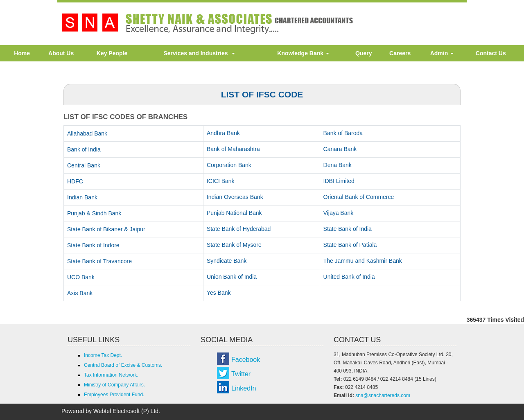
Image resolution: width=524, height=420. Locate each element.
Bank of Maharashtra (233, 149)
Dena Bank (338, 165)
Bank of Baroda (343, 133)
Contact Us (491, 53)
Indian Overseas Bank (235, 197)
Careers (400, 53)
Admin (442, 53)
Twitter (241, 374)
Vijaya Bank (339, 213)
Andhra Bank (223, 133)
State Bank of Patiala (350, 245)
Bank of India (84, 149)
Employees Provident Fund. (114, 395)
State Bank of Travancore (99, 261)
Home (22, 53)
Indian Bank (82, 197)
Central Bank (84, 165)
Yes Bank (219, 293)
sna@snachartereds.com (383, 395)
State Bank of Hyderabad (239, 229)
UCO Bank (81, 277)
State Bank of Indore (93, 245)
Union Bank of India (232, 277)
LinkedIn (244, 388)
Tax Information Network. (111, 375)
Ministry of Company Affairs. (114, 385)
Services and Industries (199, 53)
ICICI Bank (221, 181)
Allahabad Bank (87, 133)
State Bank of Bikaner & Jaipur (106, 229)
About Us (61, 53)
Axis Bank (80, 293)
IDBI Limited (339, 181)
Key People (112, 53)
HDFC (75, 181)
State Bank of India (348, 229)
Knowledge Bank (303, 53)
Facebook (246, 360)
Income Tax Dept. (103, 355)
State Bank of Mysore (234, 245)
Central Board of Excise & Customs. (123, 365)
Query (364, 53)
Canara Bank (340, 149)
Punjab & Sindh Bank (94, 213)
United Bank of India (349, 277)
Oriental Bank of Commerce (359, 197)
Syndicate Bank (227, 261)
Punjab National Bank (234, 213)
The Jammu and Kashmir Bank (363, 261)
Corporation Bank (229, 165)
